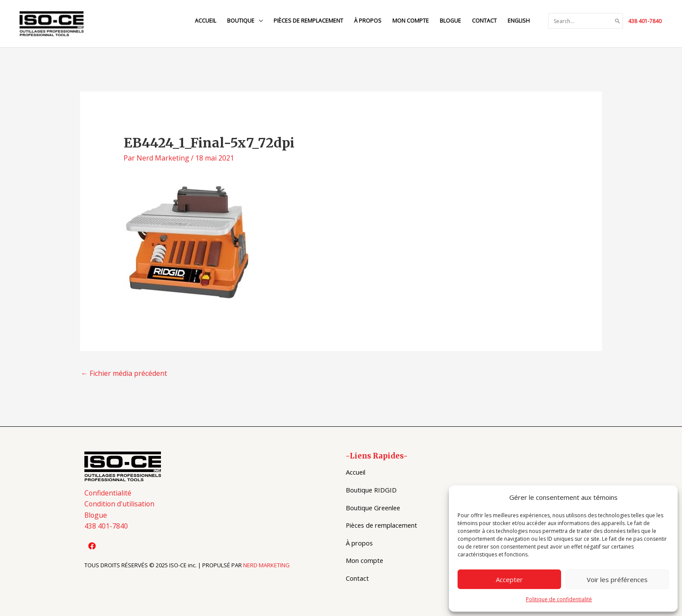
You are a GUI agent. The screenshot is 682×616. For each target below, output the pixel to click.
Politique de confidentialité (559, 599)
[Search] (618, 21)
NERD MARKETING (266, 566)
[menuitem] (518, 21)
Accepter (509, 579)
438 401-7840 (645, 21)
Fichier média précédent (124, 374)
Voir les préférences (617, 579)
